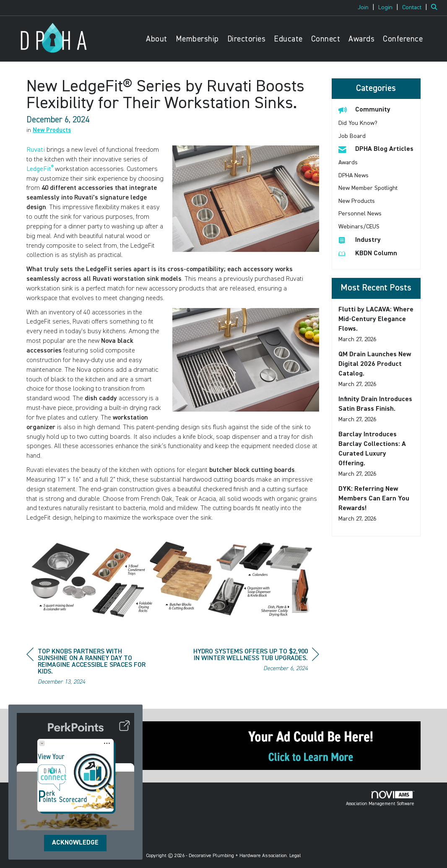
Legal (295, 856)
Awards (361, 39)
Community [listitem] (364, 110)
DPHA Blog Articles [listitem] (376, 149)
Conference (403, 39)
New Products (52, 130)
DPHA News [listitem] (353, 176)
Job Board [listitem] (352, 136)
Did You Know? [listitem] (358, 123)
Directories (247, 39)
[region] (256, 661)
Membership (197, 39)
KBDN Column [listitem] (368, 253)
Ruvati (36, 150)
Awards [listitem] (348, 163)
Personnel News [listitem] (360, 214)
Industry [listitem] (360, 240)
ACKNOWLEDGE (75, 843)
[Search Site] (436, 8)
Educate (288, 39)
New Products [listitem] (357, 201)
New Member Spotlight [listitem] (368, 188)
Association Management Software (380, 798)
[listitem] (367, 8)
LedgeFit (39, 169)
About (157, 39)
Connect (326, 39)
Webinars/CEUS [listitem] (359, 227)
